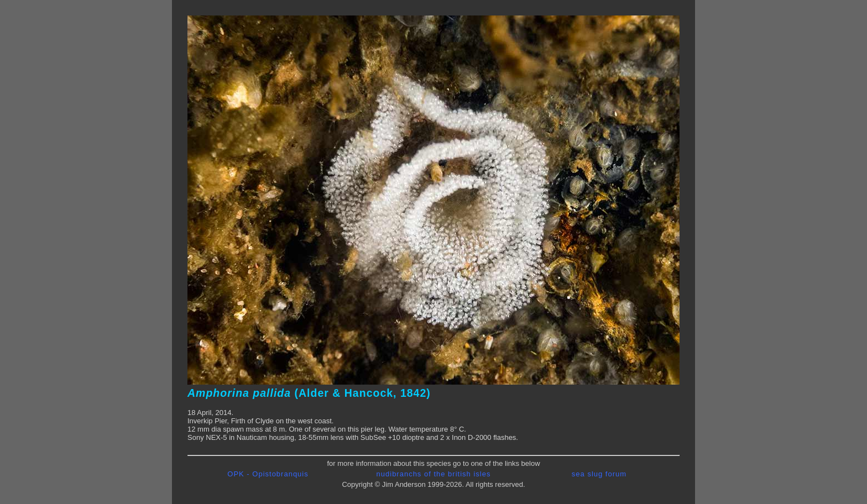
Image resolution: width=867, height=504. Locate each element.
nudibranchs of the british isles (434, 474)
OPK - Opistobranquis (268, 474)
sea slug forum (599, 474)
